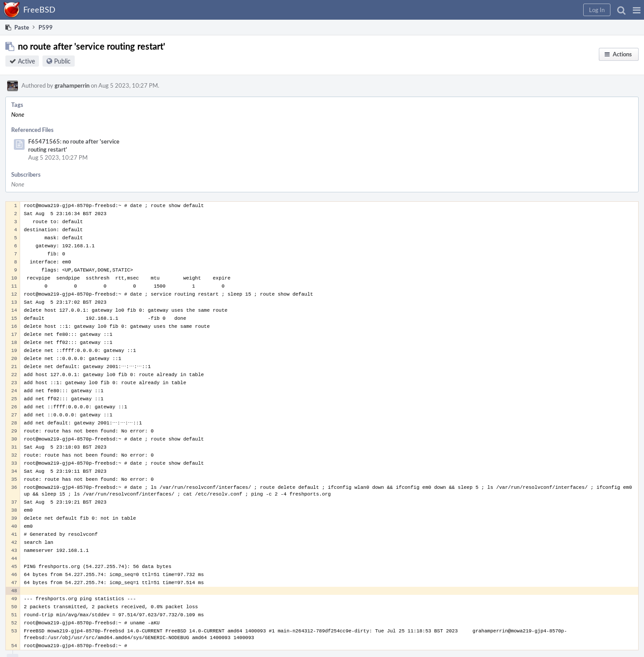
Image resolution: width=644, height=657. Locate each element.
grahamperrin (72, 85)
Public (62, 61)
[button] (637, 10)
